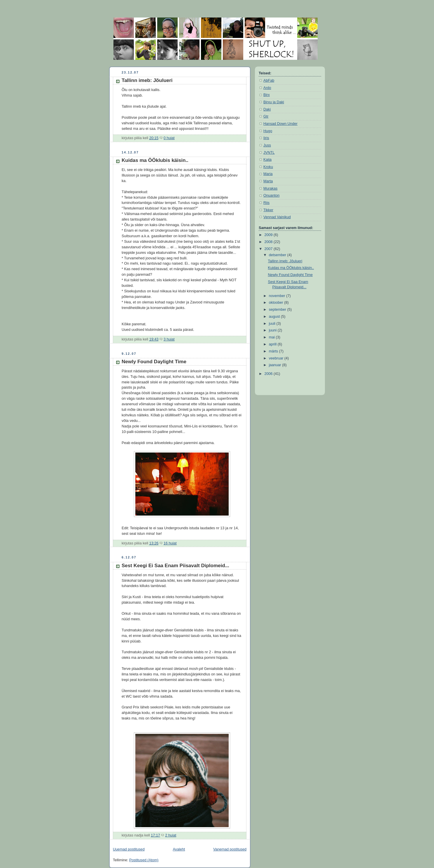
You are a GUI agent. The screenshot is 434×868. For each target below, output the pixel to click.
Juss (267, 145)
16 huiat (170, 543)
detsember (278, 255)
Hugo (268, 131)
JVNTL (269, 153)
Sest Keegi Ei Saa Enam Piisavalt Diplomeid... (175, 566)
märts (274, 351)
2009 (269, 235)
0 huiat (169, 138)
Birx (267, 95)
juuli (273, 324)
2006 (269, 374)
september (278, 310)
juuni (273, 330)
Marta (268, 181)
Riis (266, 203)
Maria (268, 174)
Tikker (268, 210)
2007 (269, 249)
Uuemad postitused (129, 849)
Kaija (267, 160)
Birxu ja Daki (274, 102)
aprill (273, 344)
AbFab (269, 81)
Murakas (270, 188)
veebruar (277, 358)
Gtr (266, 116)
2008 (269, 242)
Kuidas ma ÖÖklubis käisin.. (155, 160)
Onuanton (271, 195)
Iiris (266, 138)
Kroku (268, 167)
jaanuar (276, 365)
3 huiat (169, 339)
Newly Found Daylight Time (154, 362)
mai (272, 337)
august (275, 317)
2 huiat (171, 835)
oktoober (277, 303)
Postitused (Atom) (144, 860)
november (278, 296)
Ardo (267, 88)
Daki (267, 109)
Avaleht (179, 849)
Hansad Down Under (280, 124)
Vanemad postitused (230, 849)
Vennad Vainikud (277, 217)
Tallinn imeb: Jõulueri (147, 80)
